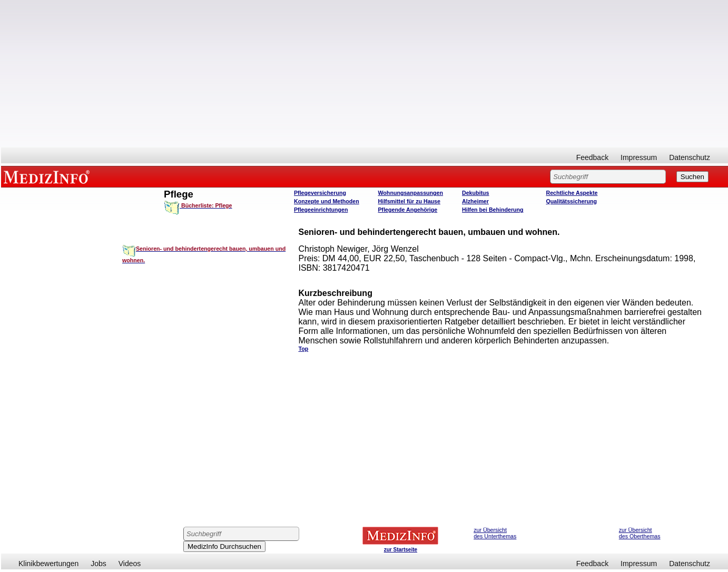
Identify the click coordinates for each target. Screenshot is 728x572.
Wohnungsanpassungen (411, 193)
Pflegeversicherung (320, 193)
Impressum (639, 157)
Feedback (592, 157)
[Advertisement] (365, 74)
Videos (130, 564)
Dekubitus (476, 193)
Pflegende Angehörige (408, 210)
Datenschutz (690, 157)
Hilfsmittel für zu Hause (409, 201)
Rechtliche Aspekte (572, 193)
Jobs (99, 564)
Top (303, 349)
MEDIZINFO (48, 176)
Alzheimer (475, 201)
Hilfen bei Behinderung (493, 210)
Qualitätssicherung (572, 201)
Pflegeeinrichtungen (321, 210)
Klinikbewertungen (48, 564)
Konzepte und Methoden (327, 201)
